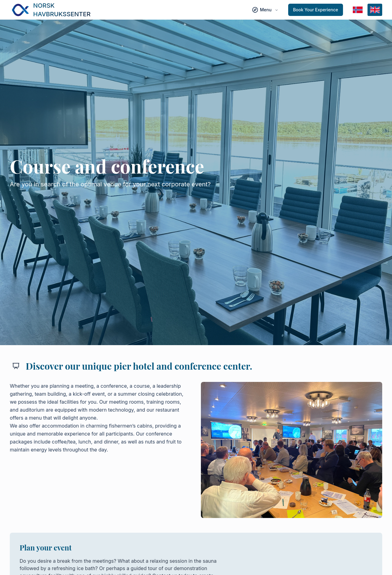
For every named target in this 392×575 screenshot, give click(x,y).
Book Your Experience (316, 10)
